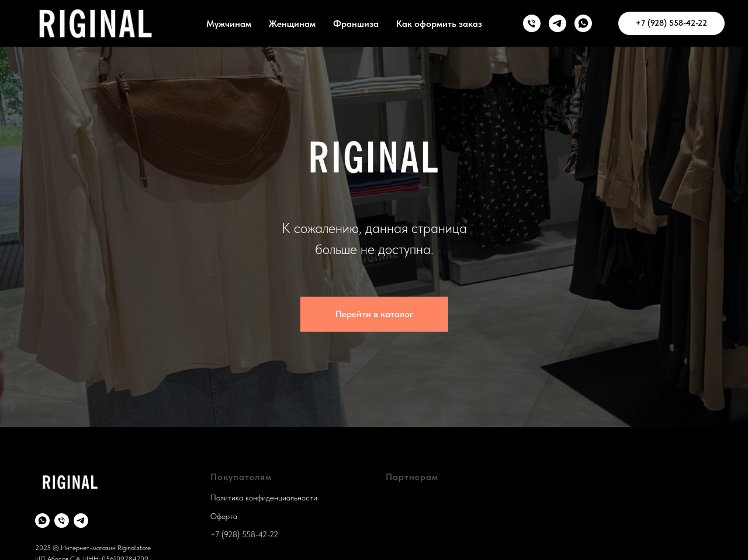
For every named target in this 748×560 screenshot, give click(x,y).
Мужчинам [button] (229, 24)
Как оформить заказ (439, 24)
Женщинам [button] (292, 24)
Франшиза (356, 24)
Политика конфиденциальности (264, 498)
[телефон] (532, 23)
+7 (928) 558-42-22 (244, 534)
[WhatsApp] (583, 23)
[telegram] (81, 521)
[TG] (557, 23)
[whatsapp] (42, 521)
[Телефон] (62, 521)
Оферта (224, 516)
